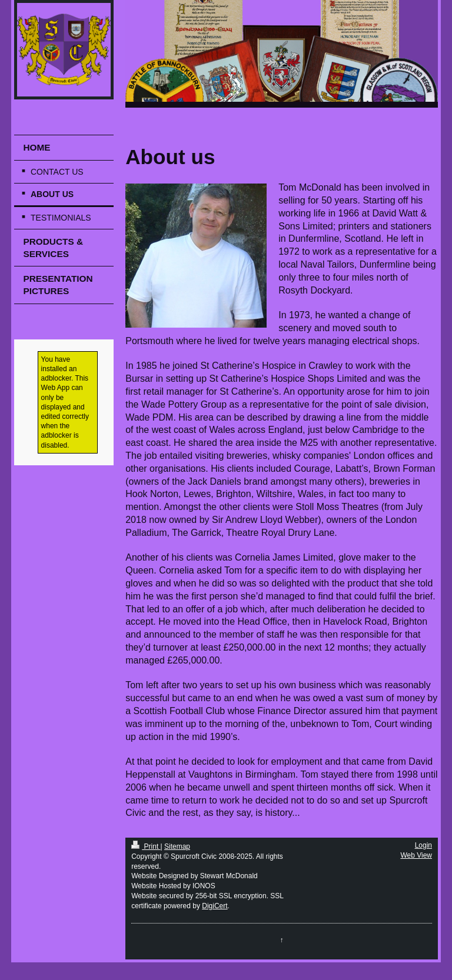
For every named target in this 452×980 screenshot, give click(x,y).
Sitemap (177, 846)
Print (146, 846)
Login (423, 845)
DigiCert (215, 906)
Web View (416, 855)
